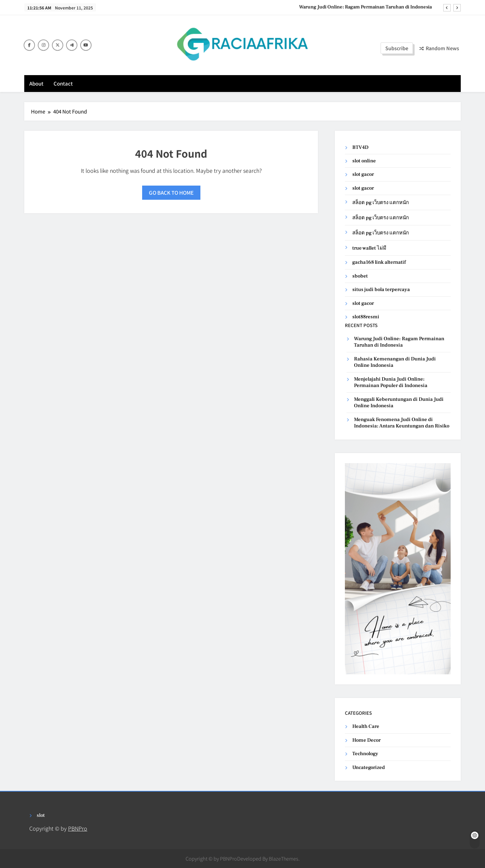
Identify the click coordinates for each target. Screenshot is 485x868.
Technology (365, 754)
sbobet (360, 276)
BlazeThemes (284, 858)
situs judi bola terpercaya (381, 290)
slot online (364, 161)
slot (41, 815)
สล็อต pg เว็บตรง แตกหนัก (381, 203)
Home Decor (366, 740)
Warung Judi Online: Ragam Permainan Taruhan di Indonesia (365, 7)
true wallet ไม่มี (369, 248)
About (36, 83)
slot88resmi (366, 317)
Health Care (366, 726)
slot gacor (363, 174)
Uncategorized (369, 767)
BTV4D (360, 147)
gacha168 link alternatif (379, 262)
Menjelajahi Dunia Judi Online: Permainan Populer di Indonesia (391, 382)
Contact (63, 83)
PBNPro (78, 828)
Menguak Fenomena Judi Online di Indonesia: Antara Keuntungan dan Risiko (402, 423)
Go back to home (171, 192)
